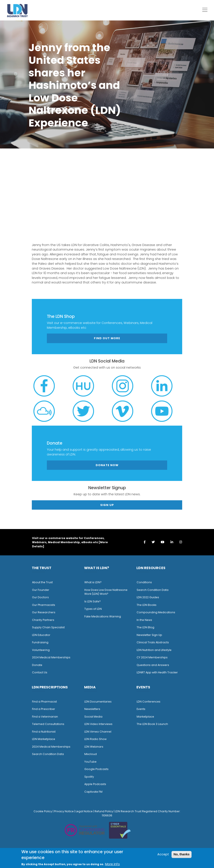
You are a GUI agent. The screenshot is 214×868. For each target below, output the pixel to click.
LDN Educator (41, 635)
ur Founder (42, 590)
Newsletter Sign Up (149, 635)
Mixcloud (91, 754)
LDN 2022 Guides (148, 597)
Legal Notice (84, 811)
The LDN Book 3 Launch (152, 724)
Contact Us (40, 672)
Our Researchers (44, 612)
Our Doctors (40, 597)
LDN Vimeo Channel (98, 732)
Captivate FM (93, 792)
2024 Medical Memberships (51, 657)
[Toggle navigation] (205, 10)
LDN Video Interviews (98, 724)
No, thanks (182, 854)
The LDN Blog (145, 627)
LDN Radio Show (95, 739)
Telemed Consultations (48, 724)
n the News (145, 620)
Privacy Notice (64, 811)
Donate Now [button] (107, 465)
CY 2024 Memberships (152, 657)
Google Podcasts (96, 769)
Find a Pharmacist (44, 702)
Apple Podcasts (95, 784)
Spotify (89, 777)
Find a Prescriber (44, 709)
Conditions (144, 582)
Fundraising (40, 642)
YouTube (90, 762)
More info (112, 864)
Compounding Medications (156, 612)
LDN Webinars (94, 747)
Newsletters (92, 709)
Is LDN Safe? (93, 601)
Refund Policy (104, 811)
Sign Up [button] (107, 505)
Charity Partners (43, 620)
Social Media (93, 717)
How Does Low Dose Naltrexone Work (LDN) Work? (106, 592)
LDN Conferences (149, 702)
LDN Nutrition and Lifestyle (154, 650)
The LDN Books (147, 605)
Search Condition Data (153, 590)
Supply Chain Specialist (48, 627)
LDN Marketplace (44, 739)
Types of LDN (93, 609)
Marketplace (145, 717)
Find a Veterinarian (45, 717)
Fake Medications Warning (103, 616)
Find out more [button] (107, 338)
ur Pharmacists (45, 605)
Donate (37, 665)
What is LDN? (93, 582)
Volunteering (41, 650)
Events (141, 709)
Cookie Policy (43, 811)
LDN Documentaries (98, 702)
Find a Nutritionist (44, 732)
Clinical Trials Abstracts (153, 642)
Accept (163, 854)
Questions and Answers (153, 665)
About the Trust (42, 582)
